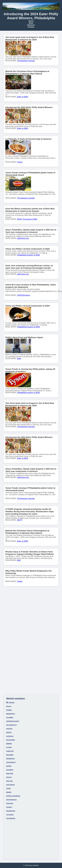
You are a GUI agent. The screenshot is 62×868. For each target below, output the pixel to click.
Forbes (20, 162)
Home (31, 21)
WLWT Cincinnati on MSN (27, 219)
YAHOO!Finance (23, 295)
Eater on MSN (22, 97)
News (31, 23)
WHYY (20, 520)
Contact (31, 27)
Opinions (31, 25)
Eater (19, 359)
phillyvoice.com (23, 238)
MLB (19, 560)
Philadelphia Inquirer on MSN (28, 255)
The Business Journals (26, 61)
